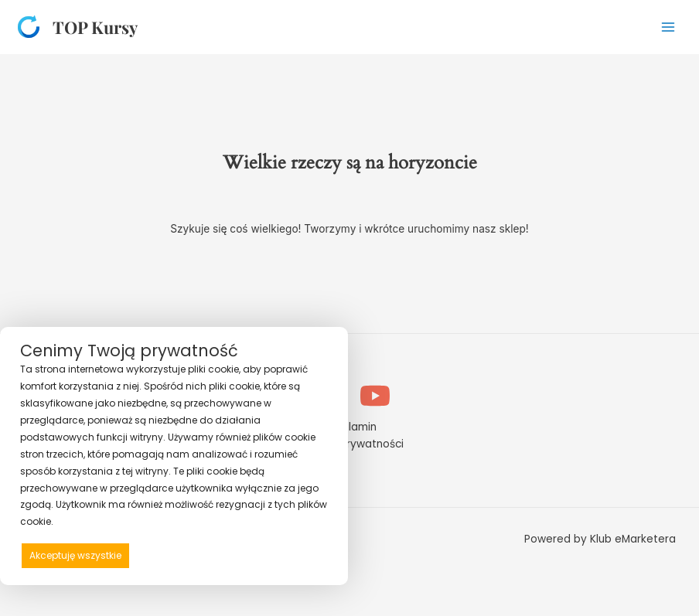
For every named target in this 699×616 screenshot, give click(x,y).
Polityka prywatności (349, 444)
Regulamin (349, 427)
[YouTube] (375, 396)
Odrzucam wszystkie (196, 555)
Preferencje (295, 555)
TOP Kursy (95, 27)
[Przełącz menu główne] (668, 27)
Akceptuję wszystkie (75, 555)
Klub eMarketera (633, 539)
